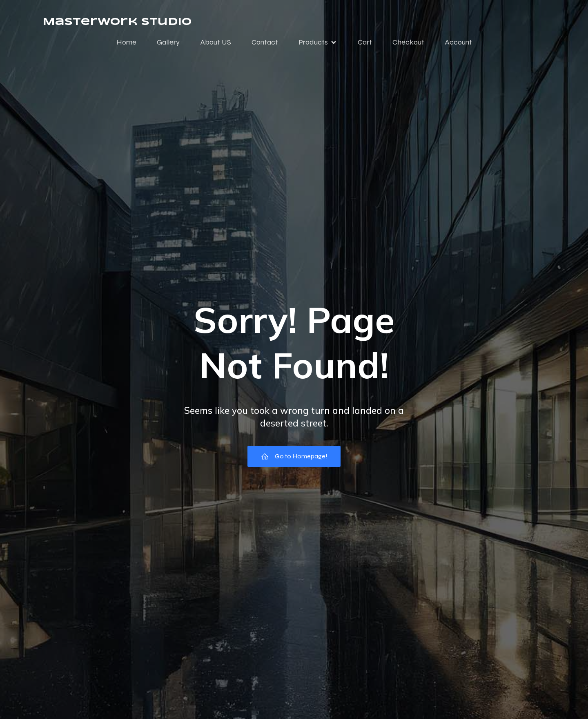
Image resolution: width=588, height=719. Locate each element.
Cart (365, 42)
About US (216, 42)
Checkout (408, 42)
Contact (265, 42)
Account (458, 42)
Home (126, 42)
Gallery (168, 42)
